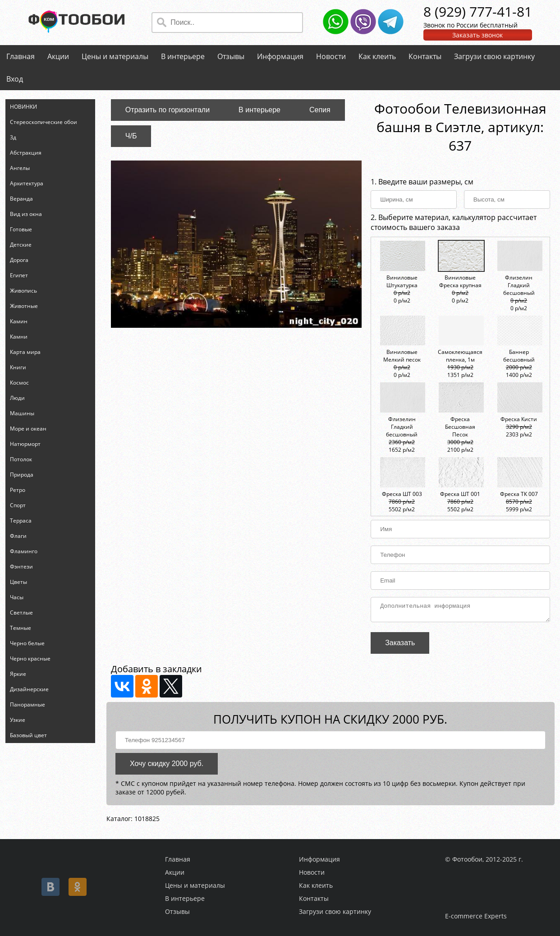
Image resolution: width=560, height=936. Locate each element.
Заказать (400, 645)
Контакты (425, 56)
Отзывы (231, 56)
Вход (15, 79)
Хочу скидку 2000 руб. (167, 766)
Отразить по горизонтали (168, 110)
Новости (331, 56)
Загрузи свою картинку (494, 56)
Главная (21, 56)
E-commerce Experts (476, 916)
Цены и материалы (115, 56)
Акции (58, 56)
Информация (280, 56)
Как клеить (377, 56)
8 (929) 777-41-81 (478, 11)
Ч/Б (131, 136)
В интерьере (183, 56)
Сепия (320, 110)
